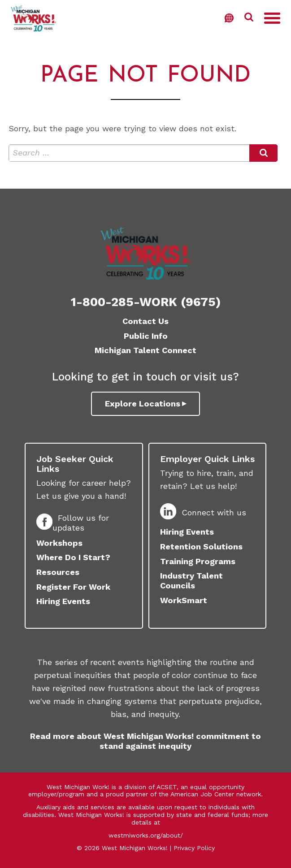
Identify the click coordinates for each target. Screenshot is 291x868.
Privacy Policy (194, 848)
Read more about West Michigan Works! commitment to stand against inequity (145, 741)
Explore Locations (143, 404)
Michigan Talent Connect (145, 350)
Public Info (146, 336)
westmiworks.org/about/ (146, 835)
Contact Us (145, 321)
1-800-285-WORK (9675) (146, 302)
